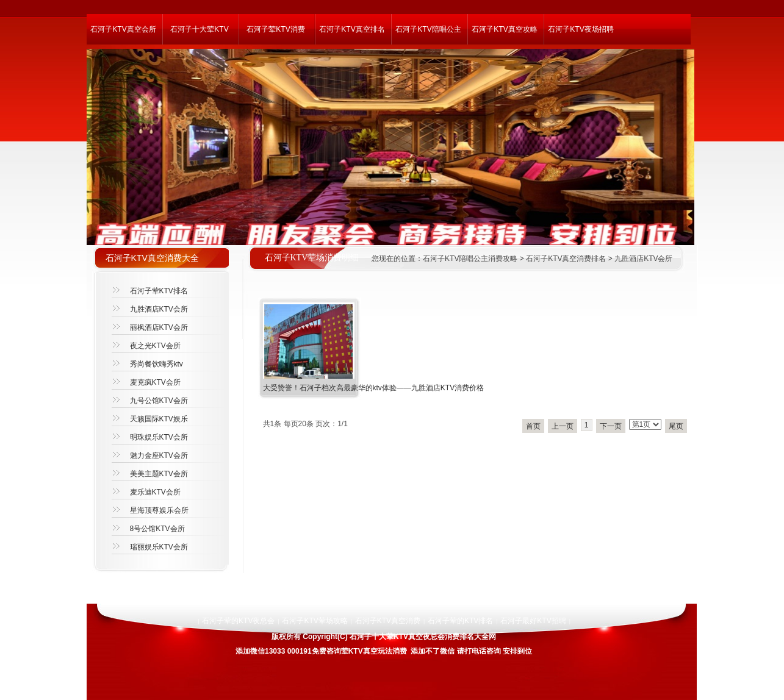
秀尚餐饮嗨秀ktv (156, 364)
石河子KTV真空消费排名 (566, 259)
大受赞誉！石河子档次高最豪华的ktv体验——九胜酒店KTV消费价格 (374, 388)
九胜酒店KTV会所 (643, 259)
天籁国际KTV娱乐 (159, 419)
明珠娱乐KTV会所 (159, 437)
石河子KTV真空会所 (123, 29)
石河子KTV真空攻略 (504, 29)
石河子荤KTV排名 (159, 291)
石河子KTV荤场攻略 (315, 621)
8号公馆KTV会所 (157, 529)
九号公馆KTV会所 (159, 401)
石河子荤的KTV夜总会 (238, 621)
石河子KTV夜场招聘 (581, 29)
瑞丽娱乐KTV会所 (159, 547)
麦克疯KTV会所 (155, 382)
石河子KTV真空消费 (388, 621)
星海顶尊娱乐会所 (159, 510)
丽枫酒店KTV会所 (159, 327)
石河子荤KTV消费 (275, 29)
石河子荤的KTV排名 (460, 621)
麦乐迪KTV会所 (155, 492)
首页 (533, 426)
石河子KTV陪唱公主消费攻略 (470, 259)
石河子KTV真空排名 (352, 29)
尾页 (676, 426)
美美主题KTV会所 (159, 474)
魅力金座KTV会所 (159, 455)
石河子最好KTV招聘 (533, 621)
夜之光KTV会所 (155, 346)
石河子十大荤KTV (199, 29)
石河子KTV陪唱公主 (428, 29)
